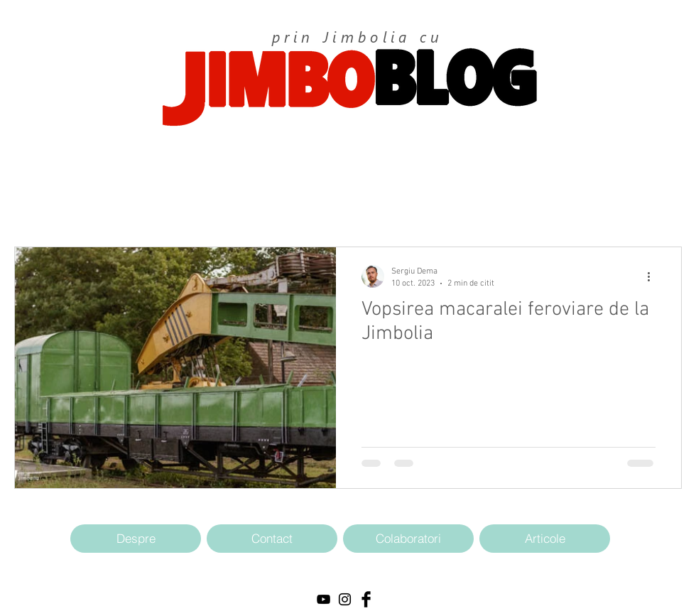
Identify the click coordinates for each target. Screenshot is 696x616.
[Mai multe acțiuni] (653, 276)
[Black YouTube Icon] (323, 599)
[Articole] (545, 539)
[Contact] (272, 539)
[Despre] (136, 539)
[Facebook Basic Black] (366, 599)
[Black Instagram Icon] (345, 599)
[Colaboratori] (408, 539)
